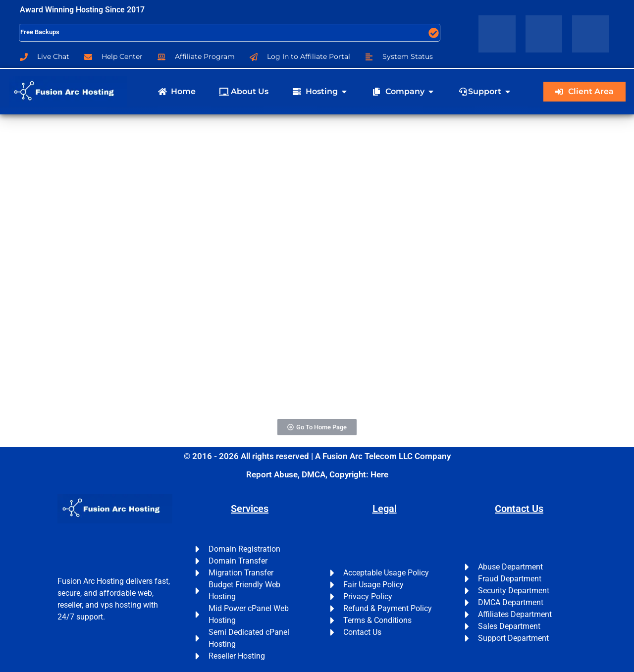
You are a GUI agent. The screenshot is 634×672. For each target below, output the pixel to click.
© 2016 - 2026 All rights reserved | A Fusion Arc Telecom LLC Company (317, 456)
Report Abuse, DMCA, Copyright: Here (317, 474)
